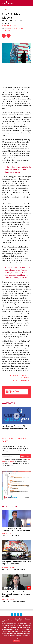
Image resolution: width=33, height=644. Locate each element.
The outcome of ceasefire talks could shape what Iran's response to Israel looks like (16, 594)
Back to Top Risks (21, 380)
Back (6, 10)
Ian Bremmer (11, 28)
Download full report (12, 392)
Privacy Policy (19, 619)
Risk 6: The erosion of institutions (19, 375)
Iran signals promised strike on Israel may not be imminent (16, 563)
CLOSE (16, 641)
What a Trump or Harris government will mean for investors (16, 529)
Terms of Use (11, 461)
